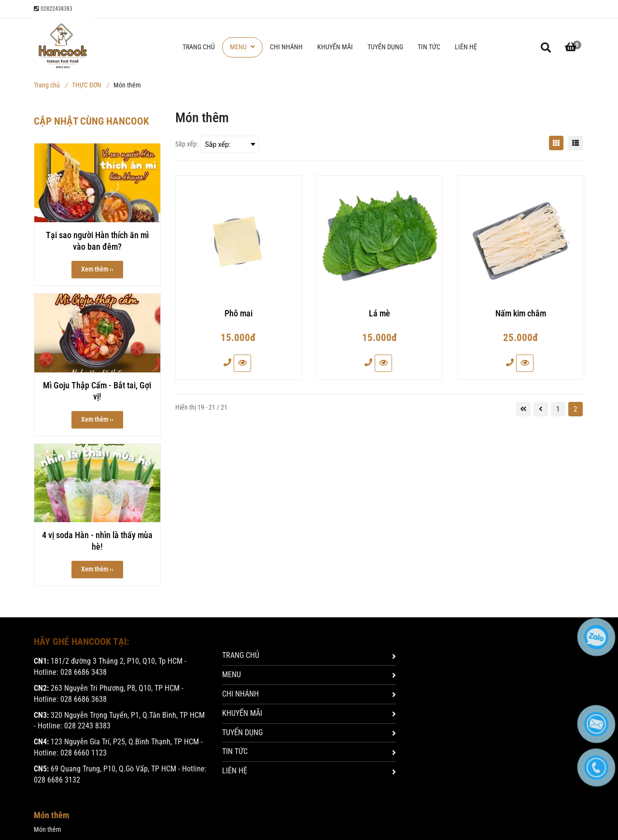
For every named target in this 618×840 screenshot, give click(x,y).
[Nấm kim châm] (520, 318)
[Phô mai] (239, 318)
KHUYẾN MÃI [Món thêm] (309, 713)
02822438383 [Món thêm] (53, 9)
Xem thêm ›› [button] (97, 269)
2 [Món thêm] (575, 409)
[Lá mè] (379, 318)
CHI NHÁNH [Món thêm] (309, 694)
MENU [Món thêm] (309, 675)
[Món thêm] (556, 143)
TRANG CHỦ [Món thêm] (309, 655)
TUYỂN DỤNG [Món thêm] (309, 733)
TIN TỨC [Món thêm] (309, 751)
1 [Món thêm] (558, 409)
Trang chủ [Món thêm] (50, 85)
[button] (571, 47)
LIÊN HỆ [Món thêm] (309, 771)
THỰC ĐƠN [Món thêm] (90, 85)
